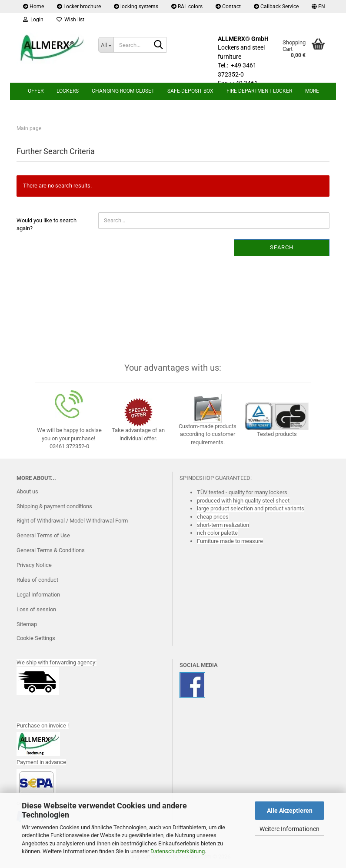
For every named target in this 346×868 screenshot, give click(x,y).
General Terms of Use (43, 535)
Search (282, 247)
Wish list (70, 20)
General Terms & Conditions (51, 550)
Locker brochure (79, 7)
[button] (318, 7)
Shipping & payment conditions (54, 506)
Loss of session (36, 609)
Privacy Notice (34, 565)
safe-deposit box (190, 91)
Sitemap (27, 624)
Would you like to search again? (47, 225)
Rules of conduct (37, 580)
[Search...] (106, 45)
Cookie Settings (36, 638)
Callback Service (276, 7)
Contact (228, 7)
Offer (36, 91)
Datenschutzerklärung (178, 851)
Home (33, 7)
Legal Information (38, 595)
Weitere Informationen (289, 829)
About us (27, 491)
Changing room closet (123, 91)
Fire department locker (259, 91)
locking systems (136, 7)
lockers (68, 91)
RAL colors (187, 7)
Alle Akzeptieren (290, 811)
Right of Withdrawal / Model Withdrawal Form (72, 521)
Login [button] (33, 20)
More (312, 91)
